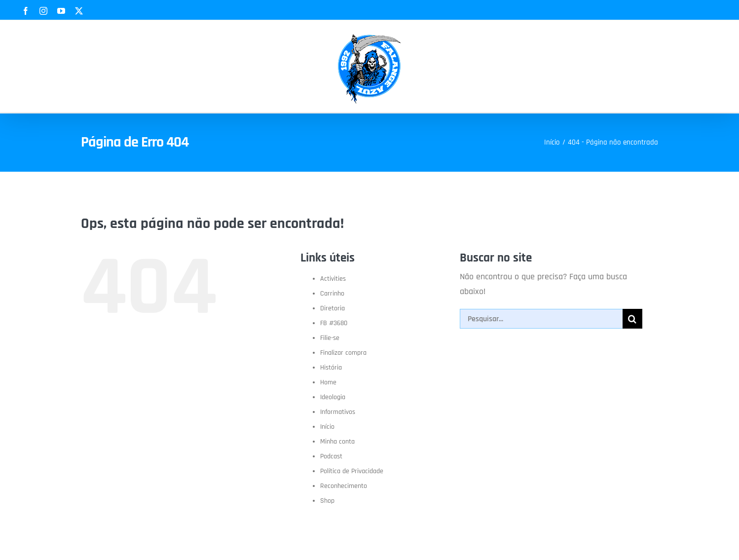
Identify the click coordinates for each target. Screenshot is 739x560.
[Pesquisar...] (541, 319)
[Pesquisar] (632, 319)
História (331, 368)
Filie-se (330, 338)
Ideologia (333, 397)
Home (328, 382)
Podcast (331, 456)
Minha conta (337, 442)
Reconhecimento (344, 486)
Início (327, 427)
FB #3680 (334, 323)
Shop (327, 501)
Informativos (338, 412)
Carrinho (332, 294)
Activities (333, 279)
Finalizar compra (343, 353)
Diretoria (333, 308)
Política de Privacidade (352, 471)
